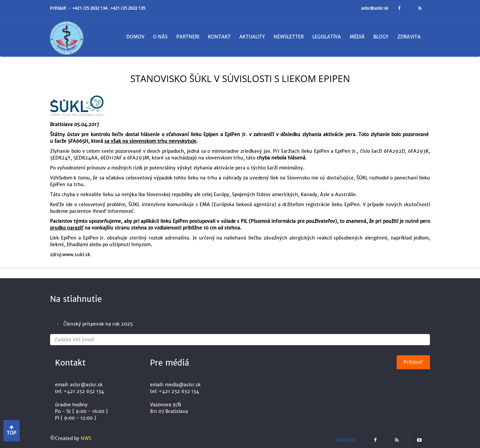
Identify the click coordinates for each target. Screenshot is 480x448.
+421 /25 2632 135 (128, 8)
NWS (86, 438)
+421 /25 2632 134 (90, 8)
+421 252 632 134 (84, 391)
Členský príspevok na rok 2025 (98, 324)
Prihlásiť (58, 8)
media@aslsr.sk (183, 385)
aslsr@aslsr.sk (375, 8)
